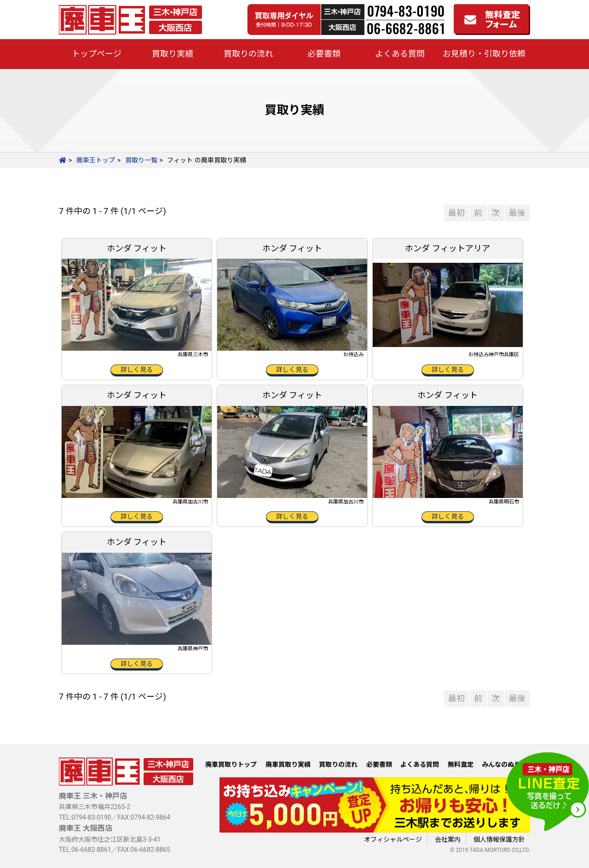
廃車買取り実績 (288, 764)
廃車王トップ (96, 160)
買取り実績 (173, 54)
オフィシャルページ (393, 839)
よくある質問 (400, 54)
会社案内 (448, 839)
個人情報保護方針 (499, 839)
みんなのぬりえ (504, 764)
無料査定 (461, 764)
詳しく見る (137, 370)
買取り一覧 (141, 160)
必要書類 (324, 54)
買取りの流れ (248, 54)
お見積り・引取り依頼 (484, 54)
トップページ (97, 54)
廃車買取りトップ (231, 764)
